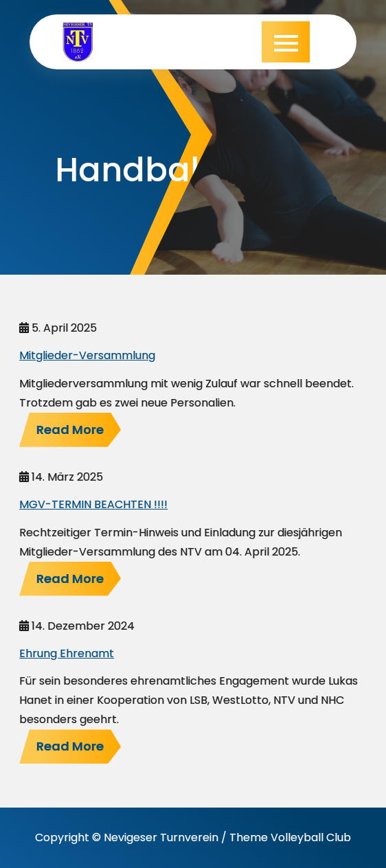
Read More (70, 430)
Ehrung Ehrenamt (67, 653)
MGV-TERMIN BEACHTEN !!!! (93, 504)
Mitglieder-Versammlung (87, 355)
